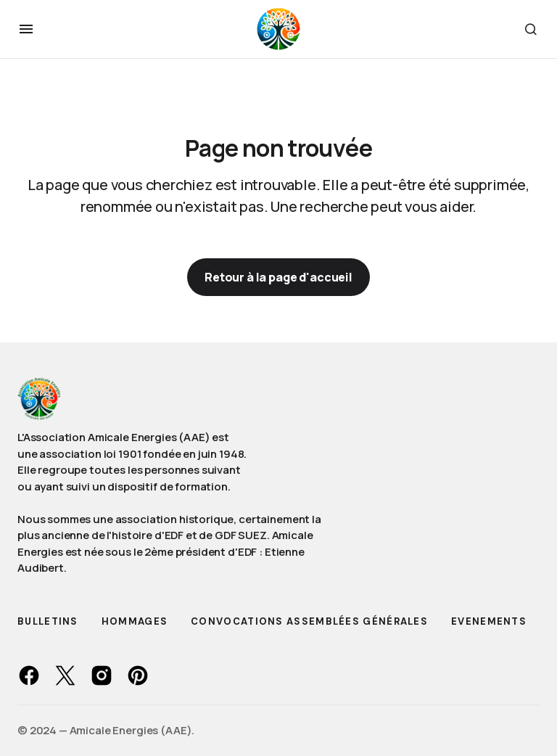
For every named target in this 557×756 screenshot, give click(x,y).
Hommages (135, 621)
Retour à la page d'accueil (278, 277)
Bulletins (48, 621)
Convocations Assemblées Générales (309, 621)
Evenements (489, 621)
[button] (26, 29)
